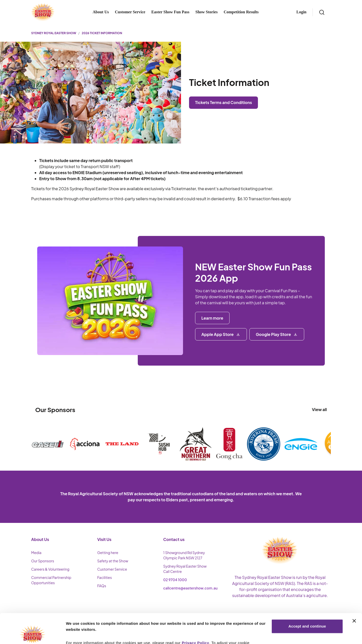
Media (36, 553)
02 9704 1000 (175, 580)
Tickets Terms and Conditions (223, 102)
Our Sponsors (43, 561)
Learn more (212, 318)
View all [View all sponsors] (319, 409)
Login (301, 12)
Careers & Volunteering (50, 569)
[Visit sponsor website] (51, 444)
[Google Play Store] (277, 334)
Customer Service (130, 12)
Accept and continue (307, 598)
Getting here (108, 553)
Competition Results (241, 12)
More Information (81, 634)
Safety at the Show (113, 561)
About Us (101, 12)
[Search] (322, 12)
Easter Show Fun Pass (170, 12)
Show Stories (206, 12)
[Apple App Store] (221, 334)
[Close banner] (354, 593)
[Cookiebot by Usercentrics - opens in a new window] (33, 634)
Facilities (105, 577)
